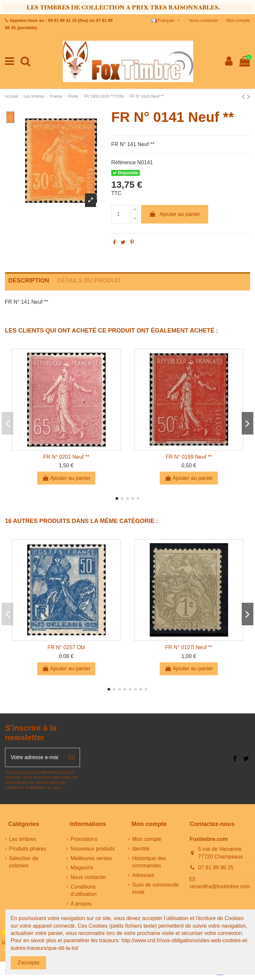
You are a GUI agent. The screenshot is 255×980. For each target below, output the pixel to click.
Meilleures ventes (91, 858)
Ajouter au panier (175, 214)
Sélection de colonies (24, 862)
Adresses (143, 875)
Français (166, 20)
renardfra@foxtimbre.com (220, 886)
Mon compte (238, 20)
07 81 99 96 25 (216, 868)
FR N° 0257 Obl (66, 647)
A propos (81, 904)
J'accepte (28, 963)
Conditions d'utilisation (84, 890)
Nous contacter (204, 20)
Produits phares (28, 849)
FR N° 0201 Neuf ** (66, 457)
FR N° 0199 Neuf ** (189, 457)
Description (29, 281)
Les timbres (23, 839)
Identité (141, 849)
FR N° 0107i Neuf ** (189, 647)
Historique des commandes (149, 862)
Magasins (82, 868)
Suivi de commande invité (156, 888)
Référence (124, 162)
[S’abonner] (72, 757)
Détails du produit (89, 281)
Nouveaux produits (92, 849)
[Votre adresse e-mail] (35, 757)
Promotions (84, 839)
